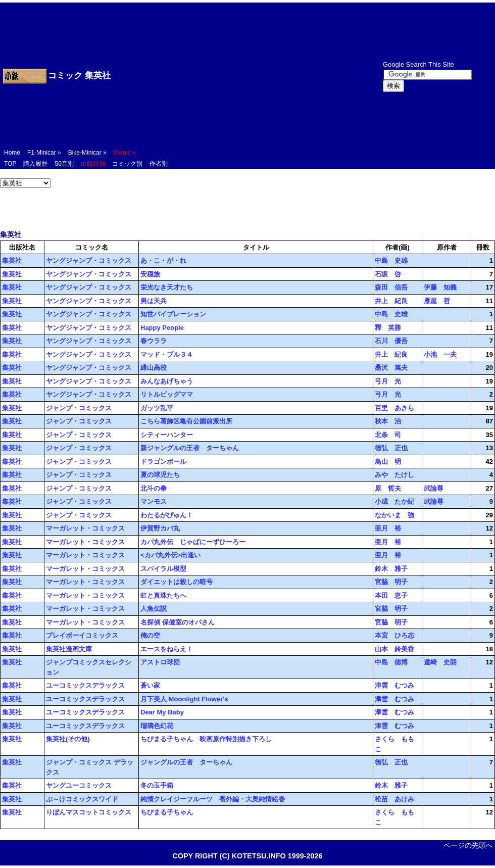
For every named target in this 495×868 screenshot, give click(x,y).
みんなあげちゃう (167, 381)
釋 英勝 (388, 328)
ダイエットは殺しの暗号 (177, 582)
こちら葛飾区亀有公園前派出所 (186, 421)
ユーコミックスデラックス (85, 685)
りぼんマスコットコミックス (89, 812)
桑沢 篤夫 (391, 368)
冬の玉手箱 (157, 785)
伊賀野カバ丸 (160, 528)
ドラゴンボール (163, 462)
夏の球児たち (160, 475)
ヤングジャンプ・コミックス (89, 260)
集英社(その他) (68, 739)
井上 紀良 (391, 301)
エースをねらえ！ (167, 649)
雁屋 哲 (437, 301)
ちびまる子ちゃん (167, 812)
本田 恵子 (391, 595)
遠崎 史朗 (440, 662)
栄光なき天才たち (167, 287)
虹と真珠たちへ (163, 595)
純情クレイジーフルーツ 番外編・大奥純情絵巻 (213, 799)
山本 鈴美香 (394, 649)
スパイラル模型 (163, 569)
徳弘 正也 (391, 448)
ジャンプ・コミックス (79, 408)
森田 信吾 (391, 287)
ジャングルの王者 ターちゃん (186, 762)
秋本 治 (388, 421)
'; (25, 183)
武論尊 (434, 488)
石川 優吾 (391, 341)
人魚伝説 (154, 609)
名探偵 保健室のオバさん (178, 622)
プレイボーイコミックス (82, 635)
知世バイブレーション (173, 314)
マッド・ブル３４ (167, 354)
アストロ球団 (160, 662)
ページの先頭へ (468, 845)
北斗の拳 (154, 488)
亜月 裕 (388, 528)
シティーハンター (167, 435)
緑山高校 (154, 368)
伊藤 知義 (440, 287)
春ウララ (154, 341)
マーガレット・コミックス (85, 528)
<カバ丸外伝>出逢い (170, 555)
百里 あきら (394, 408)
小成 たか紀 (394, 501)
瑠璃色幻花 (157, 726)
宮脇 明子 (391, 582)
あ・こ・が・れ (163, 260)
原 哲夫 (388, 488)
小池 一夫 (440, 354)
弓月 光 (388, 381)
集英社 (12, 260)
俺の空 (150, 635)
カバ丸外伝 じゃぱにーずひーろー (193, 542)
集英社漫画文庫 (69, 649)
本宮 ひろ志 (394, 635)
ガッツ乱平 (157, 408)
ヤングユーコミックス (79, 785)
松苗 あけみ (394, 799)
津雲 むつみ (394, 685)
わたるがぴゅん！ (167, 515)
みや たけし (394, 475)
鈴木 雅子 (391, 569)
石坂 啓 (388, 274)
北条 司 (388, 435)
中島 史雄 (391, 260)
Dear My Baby (162, 712)
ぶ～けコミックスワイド (82, 799)
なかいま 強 (394, 515)
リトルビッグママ (167, 394)
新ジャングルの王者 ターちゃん (190, 448)
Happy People (162, 328)
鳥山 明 (388, 462)
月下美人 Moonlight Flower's (184, 699)
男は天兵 (154, 301)
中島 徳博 (391, 662)
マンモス (154, 501)
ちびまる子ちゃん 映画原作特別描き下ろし (206, 739)
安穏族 (150, 274)
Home (12, 153)
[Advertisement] (235, 76)
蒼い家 (150, 685)
